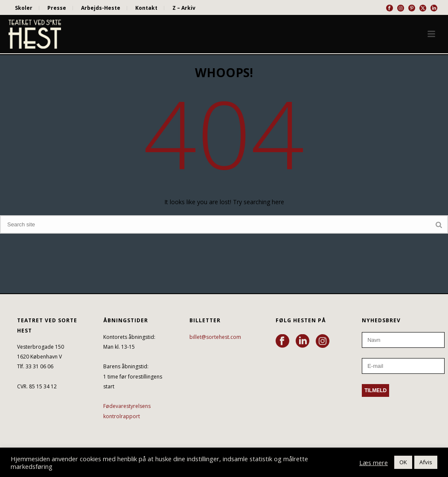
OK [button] (403, 462)
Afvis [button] (426, 462)
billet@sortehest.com (215, 337)
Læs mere (374, 463)
